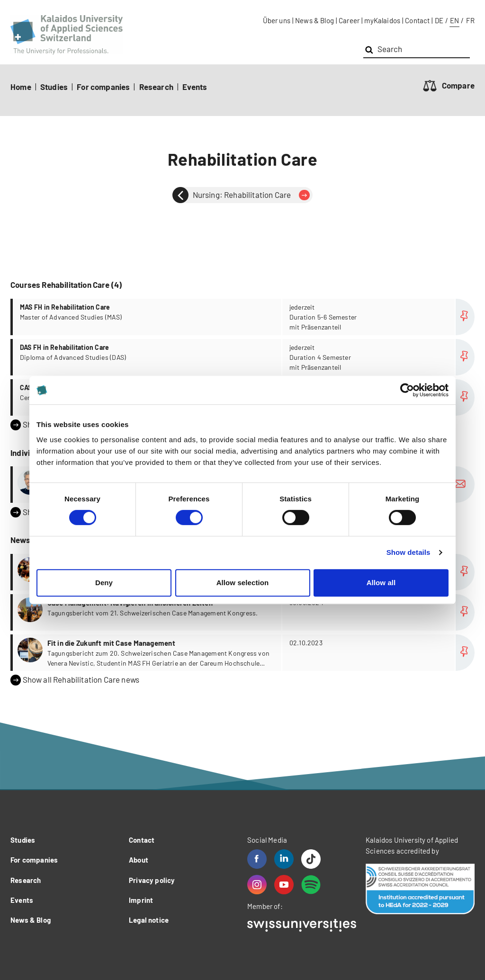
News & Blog (314, 20)
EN (454, 20)
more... (244, 317)
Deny (104, 583)
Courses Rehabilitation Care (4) (66, 285)
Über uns (277, 20)
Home (21, 87)
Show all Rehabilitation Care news (75, 680)
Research (156, 87)
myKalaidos (382, 20)
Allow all (381, 583)
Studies (54, 87)
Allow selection (243, 583)
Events (195, 87)
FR (470, 20)
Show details (409, 552)
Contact (417, 20)
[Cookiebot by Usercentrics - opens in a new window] (407, 390)
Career (349, 20)
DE (439, 20)
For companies (103, 87)
